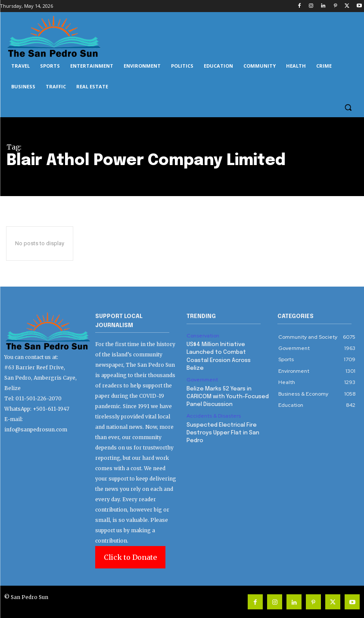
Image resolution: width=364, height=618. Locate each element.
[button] (348, 108)
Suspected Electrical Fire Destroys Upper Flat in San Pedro (223, 432)
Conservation (203, 336)
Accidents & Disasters (214, 416)
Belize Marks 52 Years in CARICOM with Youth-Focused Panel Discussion (228, 396)
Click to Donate (130, 557)
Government (202, 380)
